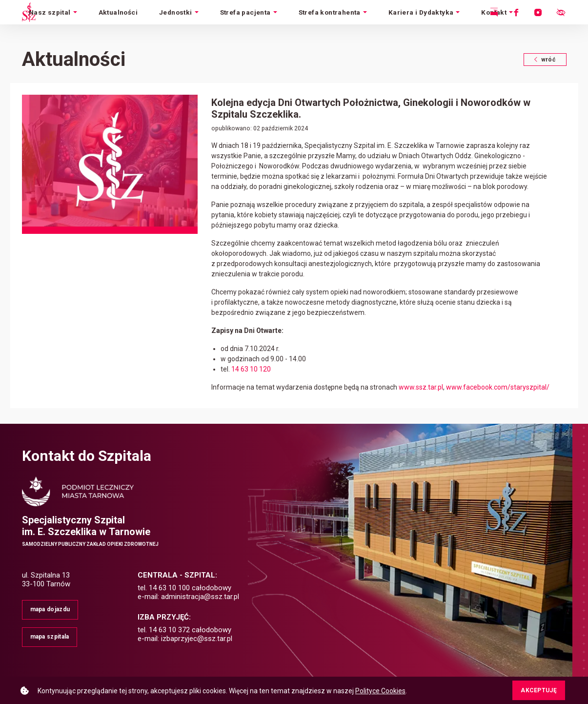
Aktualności (118, 12)
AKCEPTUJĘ (539, 690)
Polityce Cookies (380, 691)
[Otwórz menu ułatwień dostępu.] (561, 12)
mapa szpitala (50, 637)
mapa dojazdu (50, 609)
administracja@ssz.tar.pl (200, 597)
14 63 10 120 (251, 369)
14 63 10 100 (169, 588)
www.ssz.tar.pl (421, 387)
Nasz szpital (50, 12)
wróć (550, 59)
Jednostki (176, 12)
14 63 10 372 (169, 630)
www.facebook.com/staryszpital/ (498, 387)
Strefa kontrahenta (330, 12)
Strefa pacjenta (245, 12)
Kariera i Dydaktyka (421, 12)
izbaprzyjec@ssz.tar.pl (197, 639)
